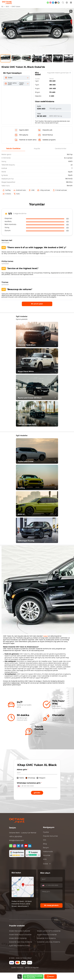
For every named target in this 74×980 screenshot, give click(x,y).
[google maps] (58, 3)
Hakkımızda (48, 852)
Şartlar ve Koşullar (32, 968)
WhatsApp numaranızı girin (29, 783)
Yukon (45, 636)
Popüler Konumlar (50, 836)
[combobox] (20, 786)
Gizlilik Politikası (17, 968)
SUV (7, 7)
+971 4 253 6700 (16, 837)
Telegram (42, 778)
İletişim (46, 848)
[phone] (56, 3)
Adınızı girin (22, 770)
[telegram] (53, 3)
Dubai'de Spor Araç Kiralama (21, 942)
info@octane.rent (16, 840)
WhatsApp (32, 778)
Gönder (37, 793)
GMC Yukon (16, 7)
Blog (45, 844)
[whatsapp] (48, 3)
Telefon (22, 778)
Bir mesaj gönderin (51, 905)
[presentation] (3, 31)
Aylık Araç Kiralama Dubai (19, 946)
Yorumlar (47, 855)
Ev (2, 7)
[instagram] (50, 3)
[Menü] (71, 3)
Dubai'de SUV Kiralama (46, 938)
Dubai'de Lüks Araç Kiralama (49, 942)
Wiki (45, 859)
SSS (45, 840)
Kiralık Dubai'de (20, 931)
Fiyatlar (46, 832)
